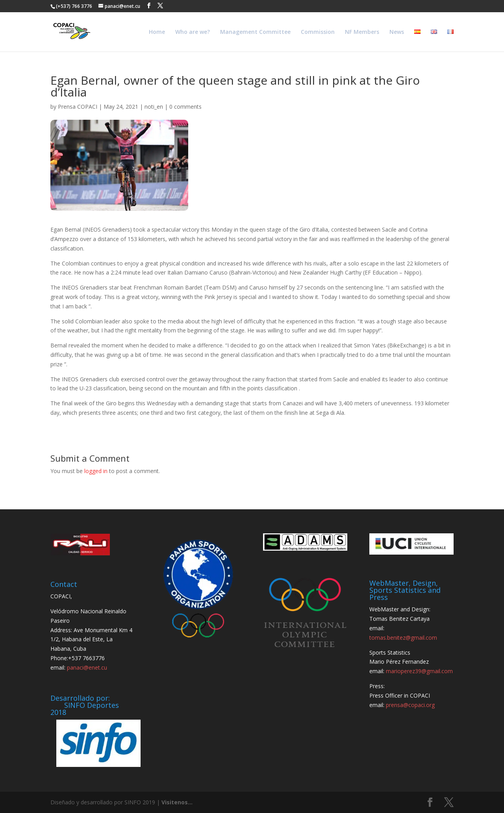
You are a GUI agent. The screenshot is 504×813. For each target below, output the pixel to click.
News (397, 32)
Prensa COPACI (78, 107)
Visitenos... (177, 802)
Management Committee (255, 32)
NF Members (362, 32)
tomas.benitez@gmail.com (403, 638)
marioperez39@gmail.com (419, 671)
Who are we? (193, 32)
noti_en (154, 107)
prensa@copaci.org (410, 705)
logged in (96, 471)
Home (157, 32)
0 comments (185, 107)
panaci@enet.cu (87, 667)
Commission (318, 32)
